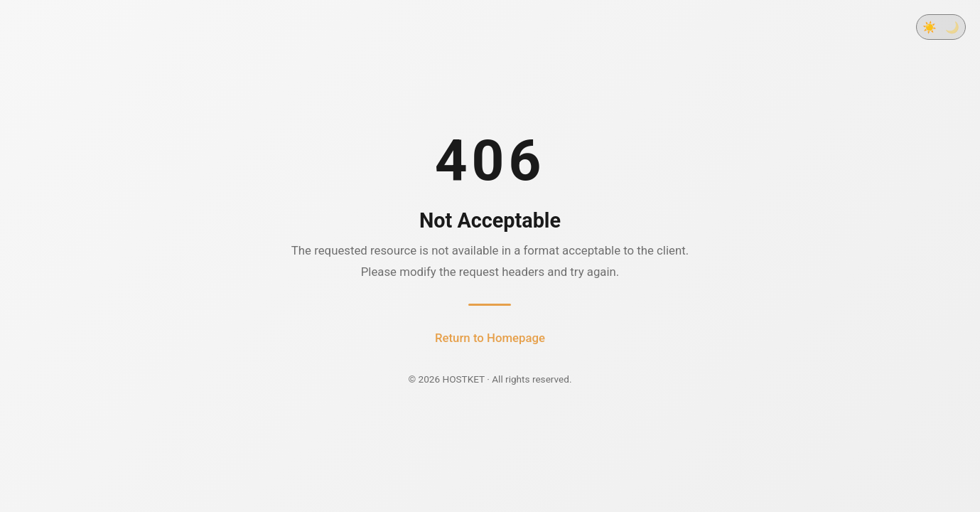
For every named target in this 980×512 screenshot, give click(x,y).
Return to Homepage (490, 338)
